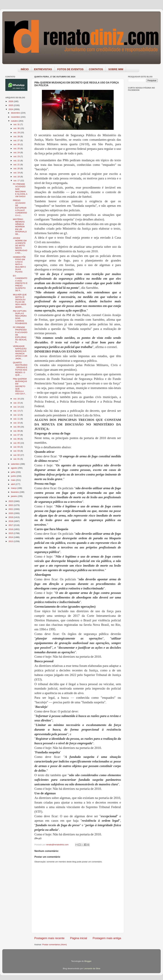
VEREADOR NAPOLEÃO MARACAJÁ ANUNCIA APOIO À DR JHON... (20, 352)
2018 (11, 521)
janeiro (14, 496)
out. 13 (17, 411)
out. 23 (17, 156)
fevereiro (15, 492)
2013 (11, 541)
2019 (11, 517)
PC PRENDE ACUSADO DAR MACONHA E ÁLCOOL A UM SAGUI (20, 190)
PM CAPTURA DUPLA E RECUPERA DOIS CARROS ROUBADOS (20, 317)
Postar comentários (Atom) (55, 945)
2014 (11, 537)
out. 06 (17, 439)
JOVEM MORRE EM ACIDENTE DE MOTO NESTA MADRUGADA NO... (20, 245)
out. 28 (17, 136)
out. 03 (17, 451)
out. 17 (17, 181)
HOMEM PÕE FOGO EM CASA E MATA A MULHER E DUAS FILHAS (19, 264)
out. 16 (17, 399)
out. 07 (17, 435)
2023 (11, 501)
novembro (16, 117)
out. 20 (17, 168)
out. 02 (17, 455)
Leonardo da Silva (92, 968)
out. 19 (17, 173)
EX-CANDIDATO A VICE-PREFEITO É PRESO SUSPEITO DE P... (20, 283)
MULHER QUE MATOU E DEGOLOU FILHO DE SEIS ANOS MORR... (20, 301)
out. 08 (17, 431)
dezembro (16, 113)
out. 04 (17, 447)
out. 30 (17, 128)
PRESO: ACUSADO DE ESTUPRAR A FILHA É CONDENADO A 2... (20, 208)
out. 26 (17, 144)
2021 (11, 509)
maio (13, 480)
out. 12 (17, 415)
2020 (11, 513)
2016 (11, 529)
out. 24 (17, 152)
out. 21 (17, 165)
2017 (11, 525)
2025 (11, 105)
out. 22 (17, 161)
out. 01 (17, 459)
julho (13, 472)
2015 (11, 533)
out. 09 (17, 427)
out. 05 (17, 443)
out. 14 (17, 407)
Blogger (88, 961)
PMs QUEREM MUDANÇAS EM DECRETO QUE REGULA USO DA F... (20, 386)
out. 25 (17, 149)
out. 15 (17, 403)
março (14, 488)
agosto (14, 468)
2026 (11, 101)
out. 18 (17, 177)
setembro (16, 464)
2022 (11, 505)
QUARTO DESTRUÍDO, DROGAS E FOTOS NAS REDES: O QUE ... (20, 369)
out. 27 (17, 140)
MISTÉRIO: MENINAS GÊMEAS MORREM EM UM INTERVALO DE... (20, 227)
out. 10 (17, 423)
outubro (15, 121)
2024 (11, 109)
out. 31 (17, 124)
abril (13, 484)
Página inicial (79, 938)
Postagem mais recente (49, 938)
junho (14, 476)
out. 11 (17, 419)
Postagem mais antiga (107, 938)
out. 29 (17, 132)
